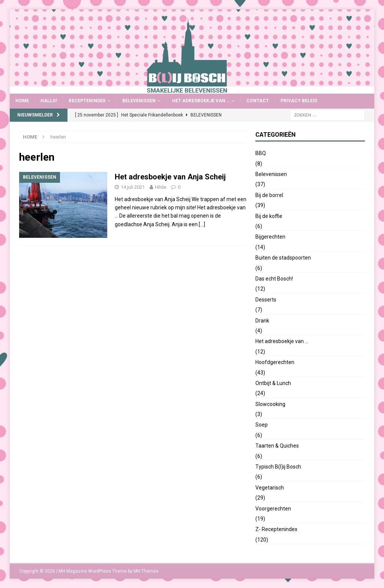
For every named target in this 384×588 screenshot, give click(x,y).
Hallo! (49, 101)
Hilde (160, 187)
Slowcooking (270, 404)
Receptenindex (87, 101)
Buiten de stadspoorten (283, 258)
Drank (262, 321)
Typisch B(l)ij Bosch (278, 467)
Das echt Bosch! (274, 279)
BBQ (261, 153)
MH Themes (146, 571)
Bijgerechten (270, 237)
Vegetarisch (270, 488)
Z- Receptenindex (276, 529)
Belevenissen (139, 101)
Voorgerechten (273, 509)
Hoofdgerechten (275, 362)
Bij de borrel (269, 195)
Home (22, 101)
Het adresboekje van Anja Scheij (170, 177)
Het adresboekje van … (201, 101)
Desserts (266, 300)
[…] (202, 224)
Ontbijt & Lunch (273, 383)
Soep (262, 425)
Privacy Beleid (299, 101)
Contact (258, 101)
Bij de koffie (269, 216)
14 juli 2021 (133, 187)
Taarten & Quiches (277, 446)
